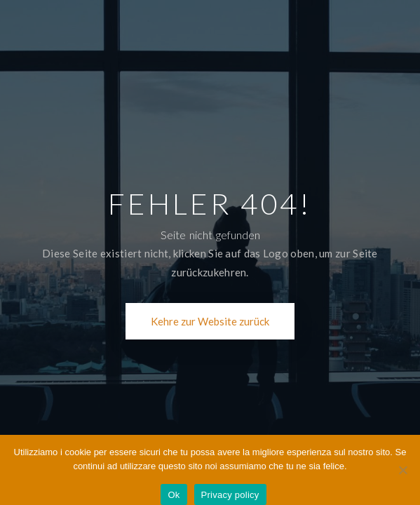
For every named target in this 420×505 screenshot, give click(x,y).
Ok (174, 495)
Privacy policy (230, 495)
